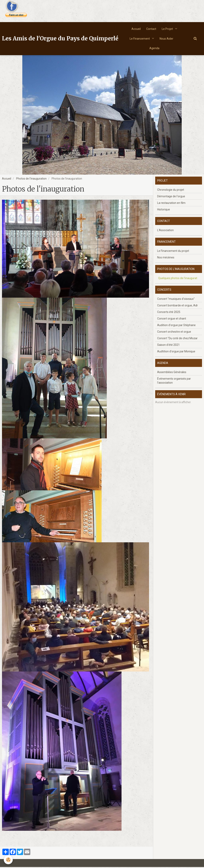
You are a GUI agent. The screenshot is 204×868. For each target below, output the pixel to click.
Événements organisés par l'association (174, 382)
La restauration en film (171, 204)
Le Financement (140, 39)
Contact (151, 29)
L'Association (165, 231)
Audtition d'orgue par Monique (176, 352)
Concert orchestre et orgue (174, 333)
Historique (164, 210)
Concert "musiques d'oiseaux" (176, 300)
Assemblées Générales (172, 373)
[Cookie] (8, 860)
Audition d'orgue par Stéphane (176, 326)
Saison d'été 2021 (168, 346)
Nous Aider (166, 39)
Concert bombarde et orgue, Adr (178, 306)
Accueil (136, 29)
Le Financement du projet (173, 252)
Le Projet (168, 29)
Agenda (154, 49)
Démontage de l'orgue (171, 197)
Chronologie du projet (171, 191)
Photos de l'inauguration (31, 180)
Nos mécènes (166, 258)
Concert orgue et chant (172, 320)
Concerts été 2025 (169, 313)
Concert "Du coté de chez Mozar (177, 339)
